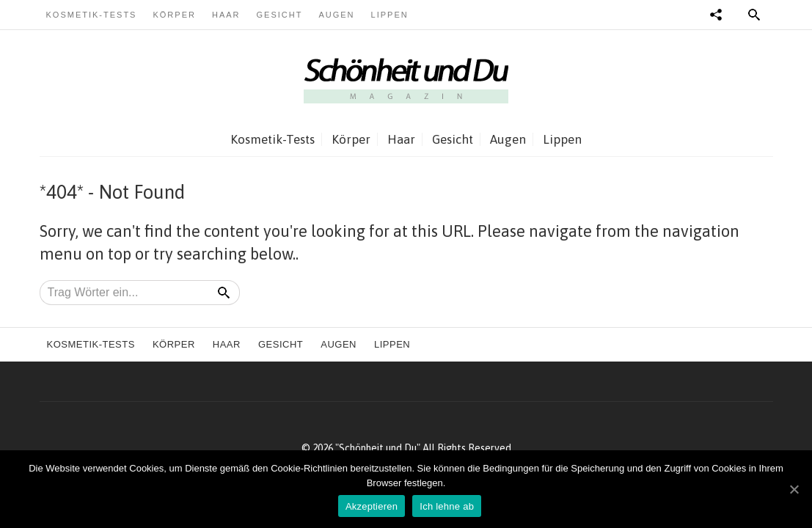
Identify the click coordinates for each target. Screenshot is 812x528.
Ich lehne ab (447, 506)
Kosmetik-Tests (92, 15)
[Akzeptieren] (794, 489)
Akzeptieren (372, 506)
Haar (226, 15)
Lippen (390, 15)
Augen (336, 15)
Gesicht (280, 15)
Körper (174, 15)
